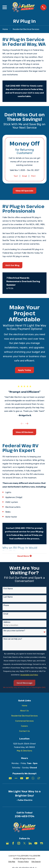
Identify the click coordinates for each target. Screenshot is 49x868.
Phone (6, 605)
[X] (24, 843)
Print (33, 176)
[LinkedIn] (30, 843)
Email (24, 176)
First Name (8, 589)
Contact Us (24, 731)
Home (24, 706)
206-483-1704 (24, 816)
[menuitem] (12, 862)
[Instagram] (19, 843)
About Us (24, 711)
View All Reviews (24, 432)
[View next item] (27, 424)
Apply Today (24, 370)
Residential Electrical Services (24, 716)
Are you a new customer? (14, 631)
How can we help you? (13, 639)
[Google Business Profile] (7, 843)
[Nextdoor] (41, 843)
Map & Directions (24, 751)
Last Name (8, 597)
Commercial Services (24, 721)
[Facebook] (13, 843)
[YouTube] (36, 843)
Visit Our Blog (12, 265)
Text (16, 176)
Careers (24, 726)
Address (7, 622)
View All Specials (24, 191)
